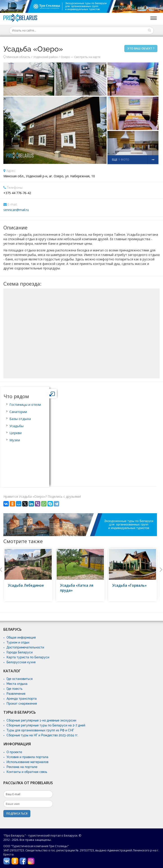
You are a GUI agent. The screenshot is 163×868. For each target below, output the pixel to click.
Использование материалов (27, 762)
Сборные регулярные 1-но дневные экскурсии (41, 720)
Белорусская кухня (21, 662)
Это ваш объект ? (141, 48)
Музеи (15, 440)
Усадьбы (17, 426)
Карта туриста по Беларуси (28, 657)
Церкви (16, 433)
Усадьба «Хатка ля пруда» (77, 588)
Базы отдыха (20, 419)
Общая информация (21, 637)
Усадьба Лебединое (26, 585)
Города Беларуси (20, 652)
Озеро (65, 57)
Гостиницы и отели (25, 404)
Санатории (18, 412)
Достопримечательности (25, 647)
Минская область (18, 57)
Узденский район (46, 57)
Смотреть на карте (87, 57)
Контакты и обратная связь (27, 772)
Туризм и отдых (18, 642)
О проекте (14, 752)
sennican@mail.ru (16, 210)
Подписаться (17, 814)
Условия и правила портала (27, 757)
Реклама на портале (22, 767)
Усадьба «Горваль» (129, 585)
